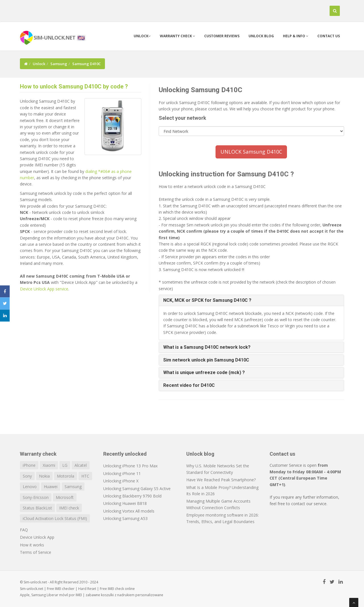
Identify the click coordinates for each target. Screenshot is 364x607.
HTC (85, 476)
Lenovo (30, 487)
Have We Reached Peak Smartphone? (221, 480)
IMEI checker (65, 589)
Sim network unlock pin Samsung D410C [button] (206, 360)
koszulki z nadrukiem (118, 595)
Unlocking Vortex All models (129, 511)
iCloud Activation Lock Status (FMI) (55, 518)
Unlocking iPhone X (121, 481)
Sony (27, 476)
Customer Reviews (222, 36)
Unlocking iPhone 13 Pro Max (130, 466)
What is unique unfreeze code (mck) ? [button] (204, 372)
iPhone (29, 465)
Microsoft (65, 497)
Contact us (329, 36)
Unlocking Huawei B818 (125, 503)
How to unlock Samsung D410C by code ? (74, 86)
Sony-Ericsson (36, 497)
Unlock (142, 36)
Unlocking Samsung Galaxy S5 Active (137, 489)
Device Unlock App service (44, 289)
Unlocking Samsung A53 (125, 518)
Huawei (51, 487)
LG (65, 465)
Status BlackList (37, 508)
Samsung (59, 64)
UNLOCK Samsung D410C (251, 152)
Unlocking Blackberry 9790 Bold (132, 496)
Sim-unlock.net (32, 589)
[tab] (252, 300)
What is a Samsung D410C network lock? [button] (207, 347)
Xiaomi (49, 465)
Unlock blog (261, 36)
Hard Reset (87, 589)
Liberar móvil (57, 595)
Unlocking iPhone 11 (122, 473)
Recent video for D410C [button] (189, 385)
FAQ (24, 530)
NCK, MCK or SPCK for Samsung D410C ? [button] (207, 300)
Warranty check (177, 36)
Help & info (296, 36)
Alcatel (81, 465)
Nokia (44, 476)
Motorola (66, 476)
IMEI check (69, 508)
